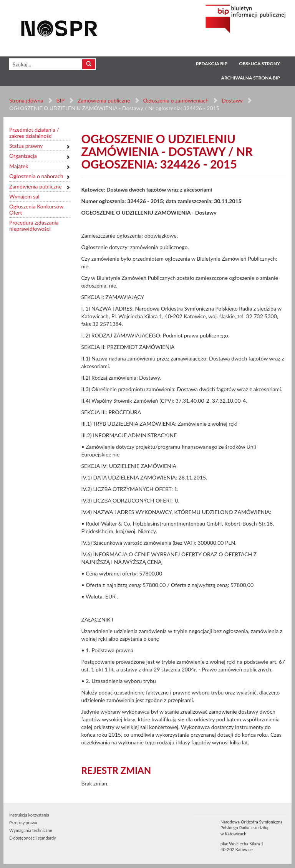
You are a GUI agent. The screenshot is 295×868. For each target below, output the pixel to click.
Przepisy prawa (23, 823)
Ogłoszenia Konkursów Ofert (36, 209)
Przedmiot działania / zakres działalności (34, 133)
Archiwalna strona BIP (251, 78)
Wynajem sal (24, 196)
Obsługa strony (259, 64)
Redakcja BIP (212, 64)
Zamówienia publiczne (104, 100)
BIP (60, 100)
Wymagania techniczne (31, 830)
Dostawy (232, 100)
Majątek (19, 166)
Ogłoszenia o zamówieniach (176, 100)
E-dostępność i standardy (33, 838)
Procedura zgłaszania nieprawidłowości (34, 226)
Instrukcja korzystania (29, 815)
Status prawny (26, 146)
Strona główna (26, 100)
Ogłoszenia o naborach (36, 176)
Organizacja (23, 156)
